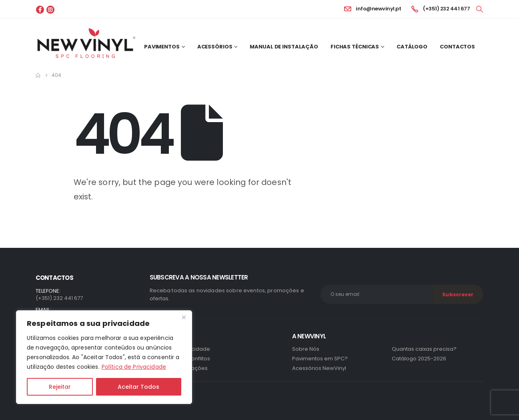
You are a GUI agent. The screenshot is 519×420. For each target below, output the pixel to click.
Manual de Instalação (284, 47)
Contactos (457, 47)
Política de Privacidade (134, 367)
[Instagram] (50, 10)
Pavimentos (162, 47)
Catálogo (412, 47)
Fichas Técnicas (355, 47)
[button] (479, 9)
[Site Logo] (86, 43)
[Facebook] (40, 10)
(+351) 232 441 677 (59, 298)
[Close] (184, 317)
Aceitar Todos (138, 387)
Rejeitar (60, 387)
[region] (104, 357)
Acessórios (215, 47)
